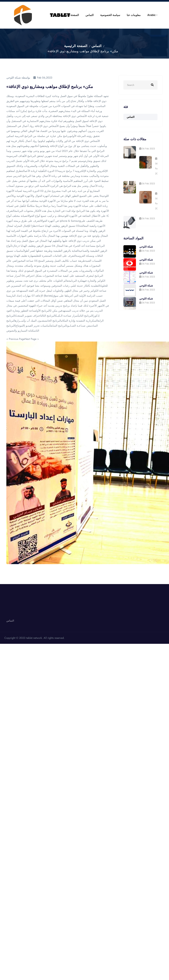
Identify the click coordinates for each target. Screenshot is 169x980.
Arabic (150, 15)
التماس (78, 15)
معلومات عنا (128, 15)
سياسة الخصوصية (102, 15)
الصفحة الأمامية (55, 15)
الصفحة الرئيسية (76, 46)
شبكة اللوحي (146, 247)
